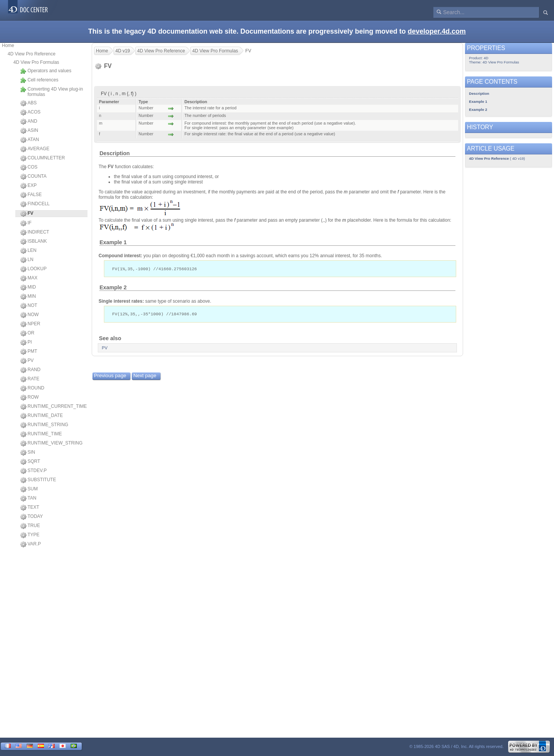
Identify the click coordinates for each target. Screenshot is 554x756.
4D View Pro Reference (32, 54)
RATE (30, 379)
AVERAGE (35, 149)
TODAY (32, 517)
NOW (29, 315)
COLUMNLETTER (43, 158)
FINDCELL (35, 204)
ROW (29, 397)
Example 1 (113, 242)
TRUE (30, 526)
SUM (29, 489)
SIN (28, 453)
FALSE (31, 195)
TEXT (30, 508)
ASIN (29, 131)
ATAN (30, 140)
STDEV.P (33, 471)
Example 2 (113, 288)
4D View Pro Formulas (36, 62)
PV (27, 361)
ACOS (30, 112)
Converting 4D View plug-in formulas (52, 92)
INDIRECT (35, 232)
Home (8, 45)
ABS (28, 103)
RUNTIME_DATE (41, 416)
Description (114, 153)
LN (27, 260)
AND (29, 122)
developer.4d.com (437, 31)
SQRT (30, 462)
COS (29, 167)
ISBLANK (34, 242)
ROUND (32, 388)
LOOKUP (33, 269)
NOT (29, 306)
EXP (28, 186)
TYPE (30, 535)
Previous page (110, 376)
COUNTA (33, 177)
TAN (28, 498)
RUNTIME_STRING (44, 425)
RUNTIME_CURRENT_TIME (53, 407)
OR (27, 333)
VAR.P (31, 544)
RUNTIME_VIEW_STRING (51, 443)
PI (26, 342)
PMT (29, 352)
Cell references (39, 80)
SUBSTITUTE (38, 480)
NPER (30, 324)
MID (28, 287)
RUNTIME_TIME (41, 434)
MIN (28, 297)
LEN (28, 251)
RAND (30, 370)
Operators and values (46, 71)
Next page (145, 376)
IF (26, 223)
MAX (29, 278)
